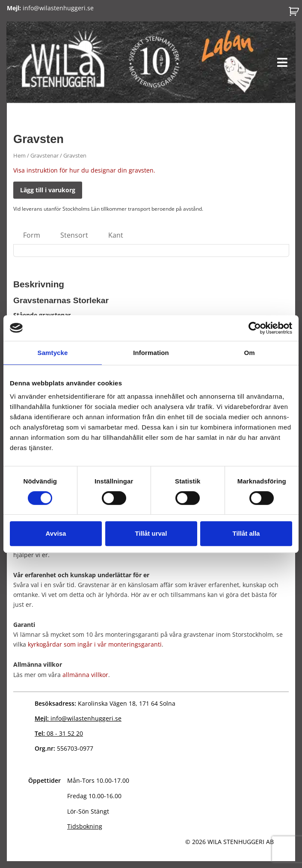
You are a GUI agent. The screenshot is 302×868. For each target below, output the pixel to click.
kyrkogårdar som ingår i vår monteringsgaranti (95, 644)
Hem (19, 155)
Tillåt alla (246, 533)
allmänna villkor (85, 675)
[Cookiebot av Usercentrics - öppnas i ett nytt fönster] (255, 328)
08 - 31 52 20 (59, 733)
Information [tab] (151, 353)
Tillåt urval (151, 533)
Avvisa (56, 533)
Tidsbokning (85, 826)
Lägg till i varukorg (48, 190)
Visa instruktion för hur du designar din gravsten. (84, 170)
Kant (116, 235)
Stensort (74, 235)
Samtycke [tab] (53, 353)
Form (32, 235)
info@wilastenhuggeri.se (50, 8)
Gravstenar (44, 155)
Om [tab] (249, 353)
